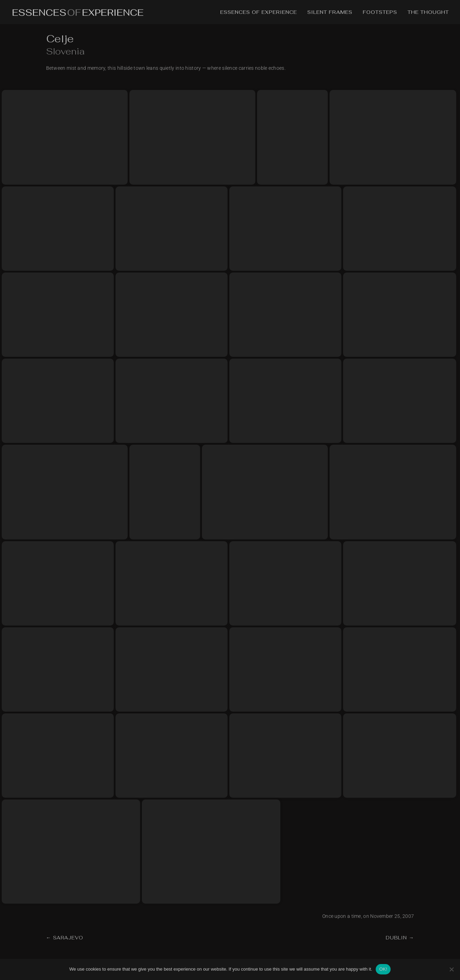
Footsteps (380, 12)
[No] (451, 969)
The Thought (428, 12)
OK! (383, 969)
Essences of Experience (259, 12)
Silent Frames (330, 12)
